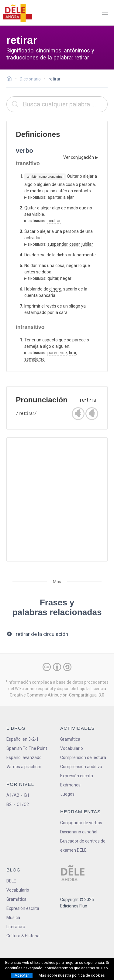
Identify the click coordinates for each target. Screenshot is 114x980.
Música (13, 918)
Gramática (70, 739)
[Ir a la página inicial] (11, 80)
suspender (57, 244)
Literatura (16, 927)
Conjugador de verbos (81, 823)
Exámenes (70, 785)
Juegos (67, 794)
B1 (27, 795)
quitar (53, 278)
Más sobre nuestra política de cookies (72, 975)
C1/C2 (23, 804)
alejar (69, 197)
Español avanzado (24, 757)
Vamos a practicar (24, 767)
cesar (74, 244)
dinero (55, 289)
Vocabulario (72, 748)
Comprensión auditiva (81, 767)
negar (66, 278)
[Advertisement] (57, 499)
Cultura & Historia (23, 936)
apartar (54, 197)
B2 (9, 804)
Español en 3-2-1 (22, 739)
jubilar (87, 244)
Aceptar (22, 975)
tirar (73, 353)
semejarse (35, 359)
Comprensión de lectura (83, 757)
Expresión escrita (77, 776)
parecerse (57, 353)
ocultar (54, 221)
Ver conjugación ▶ (81, 157)
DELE (11, 881)
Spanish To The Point (27, 748)
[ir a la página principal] (18, 13)
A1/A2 (13, 795)
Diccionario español (79, 832)
